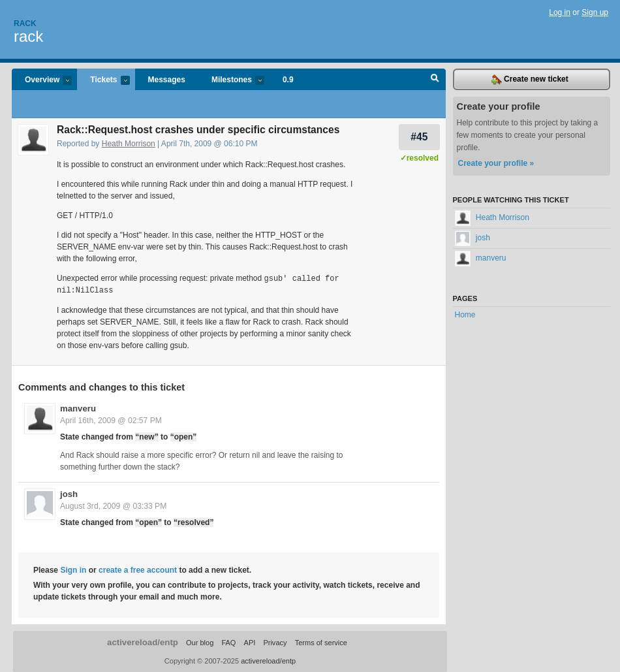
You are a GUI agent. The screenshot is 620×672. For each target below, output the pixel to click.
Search (435, 80)
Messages (167, 80)
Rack (25, 24)
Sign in (73, 569)
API (250, 642)
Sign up (595, 12)
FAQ (228, 642)
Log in (560, 12)
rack (28, 36)
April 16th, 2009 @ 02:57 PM (111, 420)
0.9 (288, 80)
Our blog (200, 642)
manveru (78, 408)
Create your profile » (496, 163)
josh (69, 493)
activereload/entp (143, 642)
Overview (42, 81)
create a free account (138, 569)
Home (465, 315)
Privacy (275, 642)
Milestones (231, 81)
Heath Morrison (129, 144)
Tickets (103, 81)
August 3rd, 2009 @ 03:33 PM (113, 505)
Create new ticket (530, 80)
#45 (419, 137)
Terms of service (321, 642)
